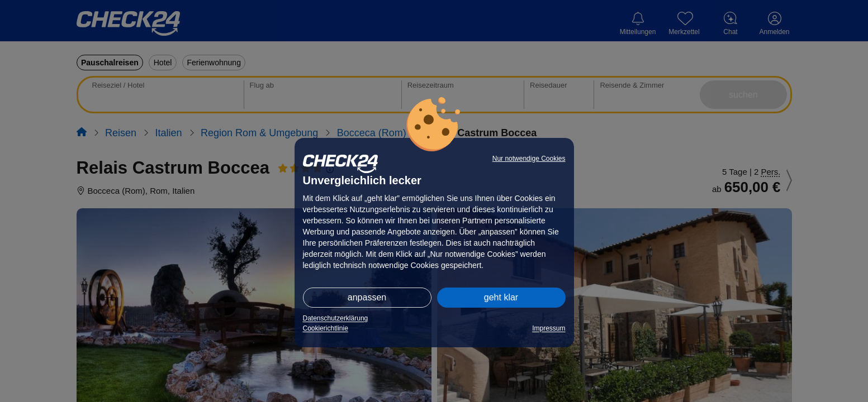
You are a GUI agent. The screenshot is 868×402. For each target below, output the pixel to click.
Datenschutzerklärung (336, 318)
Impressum (549, 328)
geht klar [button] (501, 297)
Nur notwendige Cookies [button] (529, 159)
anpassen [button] (367, 297)
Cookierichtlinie (326, 328)
